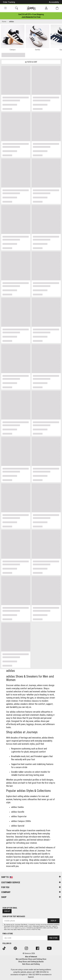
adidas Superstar (19, 816)
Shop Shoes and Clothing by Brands (31, 962)
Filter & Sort (31, 62)
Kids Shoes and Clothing (31, 964)
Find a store (8, 934)
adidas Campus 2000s (21, 821)
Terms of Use (10, 928)
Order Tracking (9, 2)
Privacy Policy (22, 928)
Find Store (53, 938)
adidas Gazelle (18, 812)
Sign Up (7, 911)
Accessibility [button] (54, 2)
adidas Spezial (18, 826)
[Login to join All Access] (31, 14)
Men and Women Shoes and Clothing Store (31, 959)
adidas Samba (17, 807)
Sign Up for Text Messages (14, 916)
